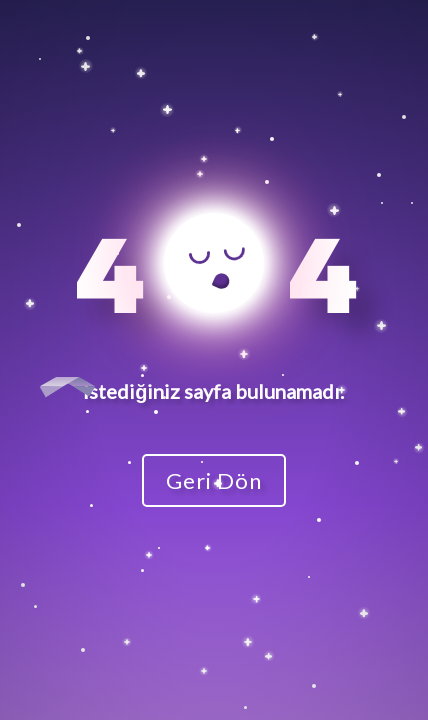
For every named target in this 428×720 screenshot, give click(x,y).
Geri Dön (214, 480)
